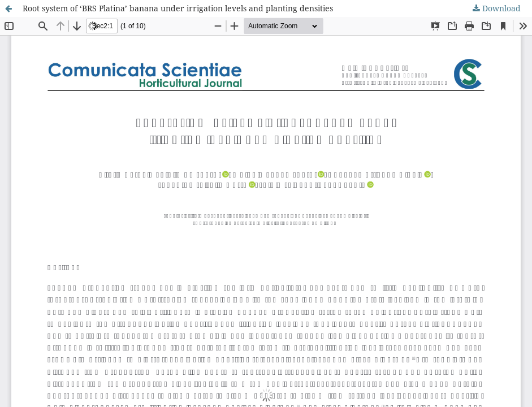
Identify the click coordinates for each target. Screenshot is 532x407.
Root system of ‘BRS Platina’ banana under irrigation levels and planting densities (178, 8)
